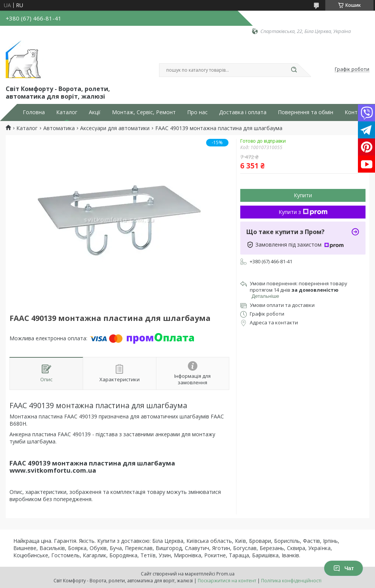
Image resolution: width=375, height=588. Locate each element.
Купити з (303, 212)
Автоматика (59, 128)
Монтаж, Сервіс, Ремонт (144, 112)
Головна (34, 112)
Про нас (197, 112)
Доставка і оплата (243, 112)
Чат (343, 568)
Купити (303, 195)
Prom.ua (225, 574)
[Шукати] (294, 70)
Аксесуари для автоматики (115, 128)
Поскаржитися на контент (227, 581)
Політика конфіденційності (291, 581)
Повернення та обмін (306, 112)
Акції (95, 112)
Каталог (67, 112)
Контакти (357, 112)
